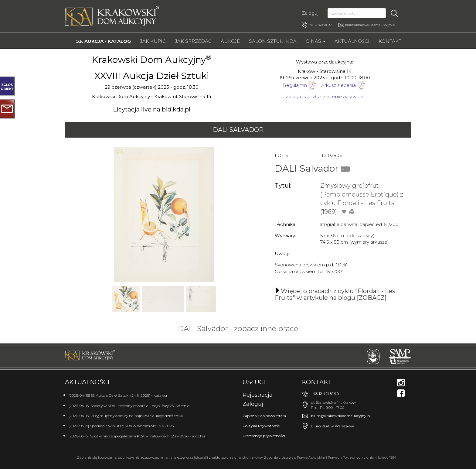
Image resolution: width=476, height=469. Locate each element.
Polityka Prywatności (262, 426)
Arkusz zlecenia (344, 85)
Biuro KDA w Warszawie (332, 426)
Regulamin (295, 85)
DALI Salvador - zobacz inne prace (238, 329)
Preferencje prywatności (264, 436)
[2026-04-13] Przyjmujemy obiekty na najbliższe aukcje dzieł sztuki (126, 416)
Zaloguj (310, 13)
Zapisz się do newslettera (264, 416)
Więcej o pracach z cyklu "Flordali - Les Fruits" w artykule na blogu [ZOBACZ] (335, 294)
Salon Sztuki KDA (273, 41)
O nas (316, 41)
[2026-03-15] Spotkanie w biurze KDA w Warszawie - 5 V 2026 (121, 426)
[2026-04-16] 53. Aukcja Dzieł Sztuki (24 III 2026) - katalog (118, 395)
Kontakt (390, 41)
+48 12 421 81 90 (317, 25)
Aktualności (352, 41)
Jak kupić (153, 41)
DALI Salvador (238, 130)
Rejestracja (258, 395)
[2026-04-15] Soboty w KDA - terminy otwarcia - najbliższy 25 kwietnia (129, 406)
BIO (345, 169)
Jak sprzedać (193, 41)
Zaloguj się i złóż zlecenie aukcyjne (325, 96)
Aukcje (230, 41)
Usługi (254, 382)
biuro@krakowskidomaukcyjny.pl (370, 25)
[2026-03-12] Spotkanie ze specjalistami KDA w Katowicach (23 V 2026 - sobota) (137, 436)
